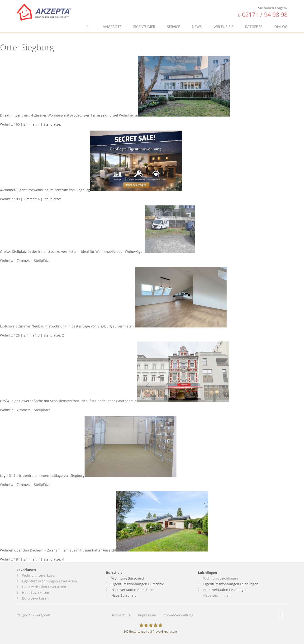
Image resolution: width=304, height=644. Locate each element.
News (197, 22)
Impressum (147, 615)
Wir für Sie (223, 22)
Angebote (112, 22)
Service (173, 22)
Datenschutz (120, 615)
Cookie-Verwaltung (178, 615)
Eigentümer (144, 22)
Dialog (281, 22)
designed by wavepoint (33, 615)
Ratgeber (254, 22)
